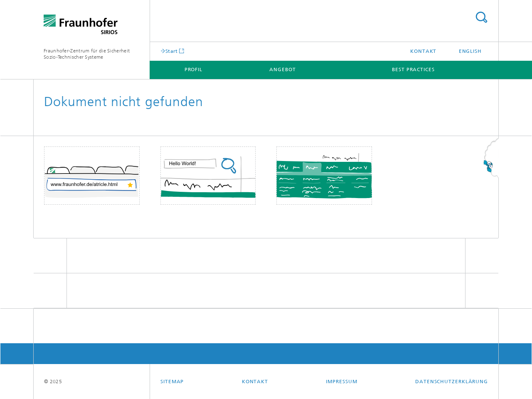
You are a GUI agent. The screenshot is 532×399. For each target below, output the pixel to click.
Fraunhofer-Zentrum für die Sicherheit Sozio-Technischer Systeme (87, 54)
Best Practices (413, 69)
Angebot (282, 69)
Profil (193, 69)
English (470, 51)
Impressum (341, 382)
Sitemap (172, 382)
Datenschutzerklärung (452, 382)
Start (172, 51)
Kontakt (423, 51)
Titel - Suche (481, 17)
